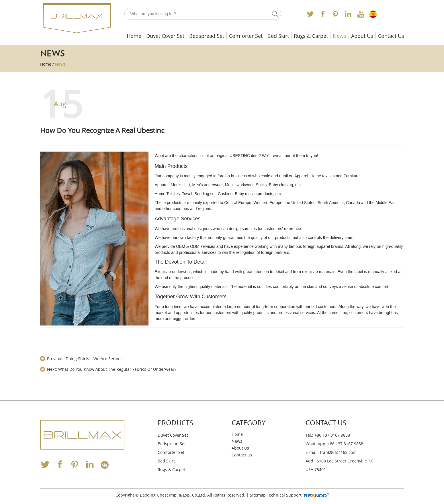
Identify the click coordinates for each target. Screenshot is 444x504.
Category (249, 422)
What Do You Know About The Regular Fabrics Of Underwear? (117, 369)
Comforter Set (246, 36)
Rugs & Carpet (311, 36)
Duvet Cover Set (165, 36)
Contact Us (391, 36)
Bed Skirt (278, 36)
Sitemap (258, 495)
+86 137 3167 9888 (345, 444)
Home (134, 36)
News (340, 36)
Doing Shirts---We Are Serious (94, 359)
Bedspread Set (207, 36)
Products (175, 422)
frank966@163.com (338, 452)
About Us (362, 36)
